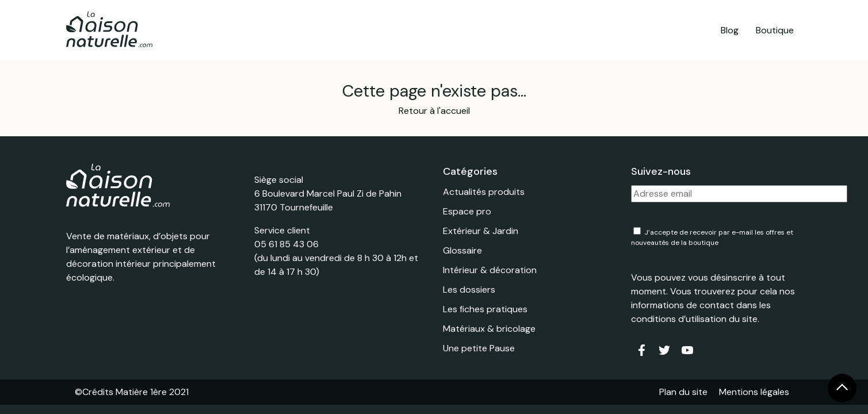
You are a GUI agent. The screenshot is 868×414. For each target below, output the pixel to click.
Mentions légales (754, 392)
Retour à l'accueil (434, 111)
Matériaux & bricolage (489, 329)
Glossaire (462, 250)
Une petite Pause (479, 348)
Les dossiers (469, 290)
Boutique (775, 30)
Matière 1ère (141, 392)
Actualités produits (484, 192)
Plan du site (683, 392)
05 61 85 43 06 (286, 244)
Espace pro (467, 211)
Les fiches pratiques (485, 309)
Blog (730, 30)
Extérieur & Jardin (481, 231)
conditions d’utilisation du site (694, 319)
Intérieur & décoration (490, 270)
